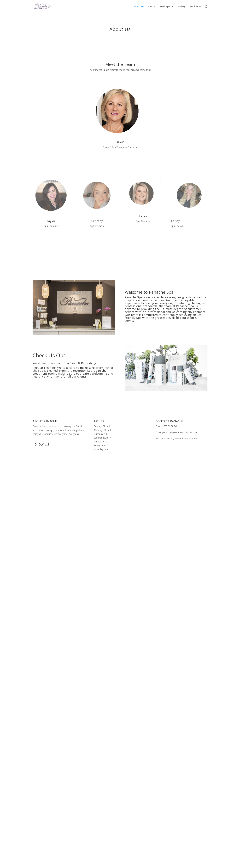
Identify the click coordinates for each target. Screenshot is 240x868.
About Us (139, 7)
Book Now (195, 7)
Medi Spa (165, 7)
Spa (150, 7)
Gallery (182, 7)
